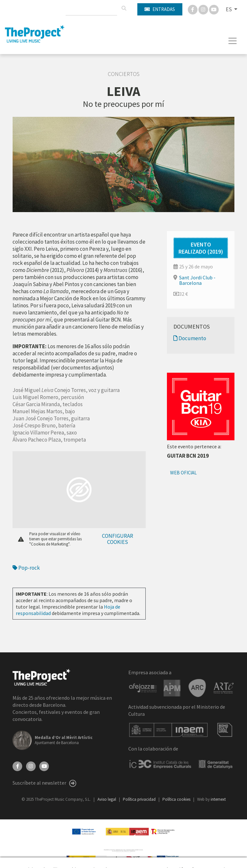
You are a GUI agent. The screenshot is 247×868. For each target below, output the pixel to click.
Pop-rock (26, 568)
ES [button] (229, 9)
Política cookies (177, 799)
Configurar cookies (118, 539)
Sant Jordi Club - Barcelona (197, 280)
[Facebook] (193, 9)
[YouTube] (44, 765)
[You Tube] (214, 9)
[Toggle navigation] (233, 41)
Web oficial (183, 473)
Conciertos (124, 74)
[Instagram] (204, 9)
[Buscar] (124, 8)
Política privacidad (140, 799)
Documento (190, 338)
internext (218, 799)
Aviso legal (107, 799)
